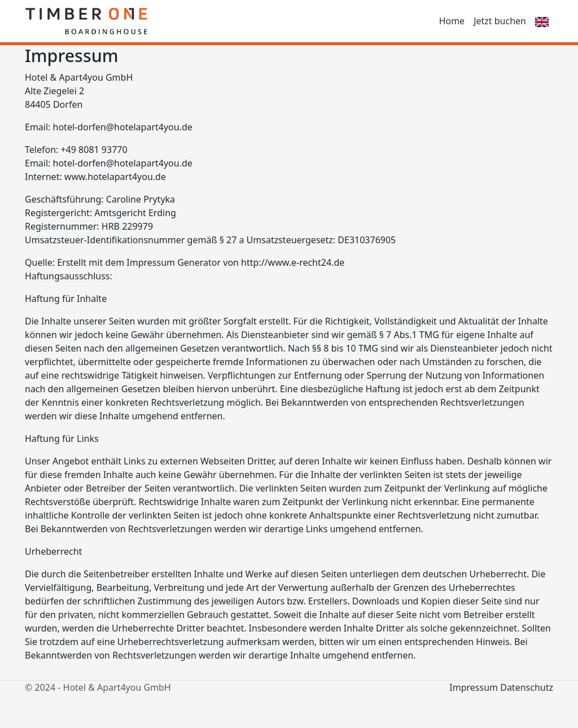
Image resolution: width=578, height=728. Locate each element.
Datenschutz (527, 687)
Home (452, 21)
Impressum (474, 687)
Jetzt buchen (500, 21)
